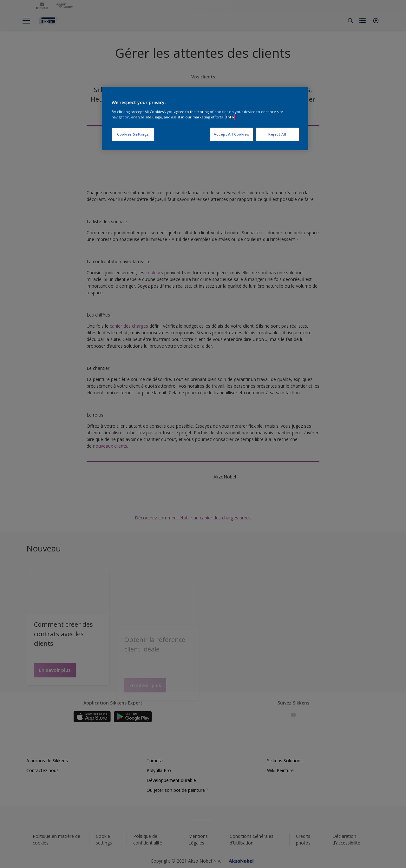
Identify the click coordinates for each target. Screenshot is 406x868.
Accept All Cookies (231, 134)
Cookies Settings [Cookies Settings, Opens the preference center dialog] (133, 134)
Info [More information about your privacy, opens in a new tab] (230, 117)
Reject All (277, 134)
